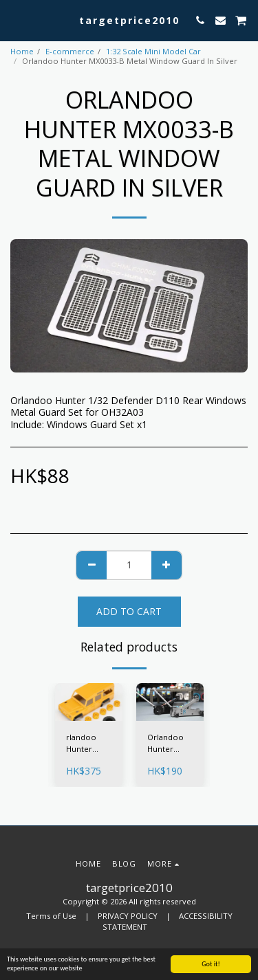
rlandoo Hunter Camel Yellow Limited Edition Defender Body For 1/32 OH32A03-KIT (84, 744)
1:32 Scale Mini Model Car (153, 51)
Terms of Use (51, 916)
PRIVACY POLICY (128, 916)
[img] (89, 702)
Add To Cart (129, 611)
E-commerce (70, 51)
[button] (15, 20)
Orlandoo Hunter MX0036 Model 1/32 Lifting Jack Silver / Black (168, 744)
